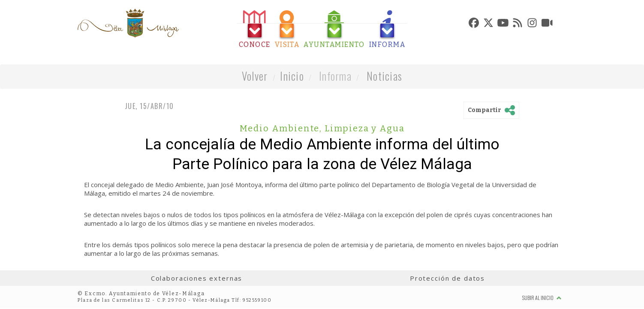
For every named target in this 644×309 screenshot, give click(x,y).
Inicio (292, 76)
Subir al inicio (542, 298)
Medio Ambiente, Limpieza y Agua (322, 128)
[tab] (255, 29)
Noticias (384, 76)
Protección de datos (447, 278)
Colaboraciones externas (197, 278)
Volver (255, 76)
